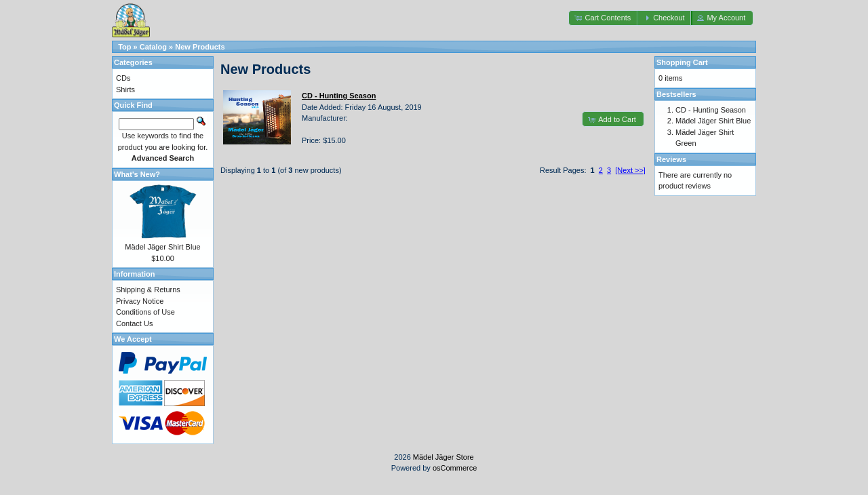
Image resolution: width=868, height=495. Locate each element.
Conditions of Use (145, 312)
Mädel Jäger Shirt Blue (162, 247)
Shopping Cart (682, 62)
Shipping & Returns (148, 290)
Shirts (125, 90)
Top (124, 47)
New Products (200, 47)
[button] (604, 18)
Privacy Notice (140, 301)
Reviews (671, 159)
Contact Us (134, 323)
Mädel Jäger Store (443, 457)
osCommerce (455, 468)
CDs (123, 78)
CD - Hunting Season (711, 110)
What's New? (137, 174)
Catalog (153, 47)
